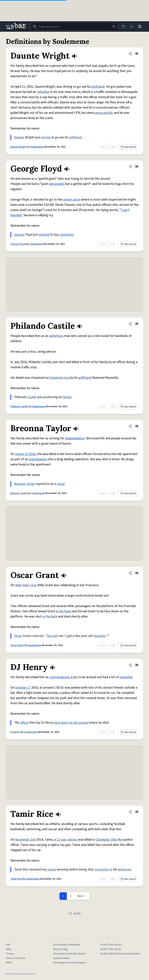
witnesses (125, 869)
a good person (59, 677)
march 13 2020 (25, 454)
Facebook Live (59, 378)
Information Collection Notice (69, 954)
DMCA (9, 963)
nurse (61, 484)
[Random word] (113, 26)
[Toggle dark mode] (131, 26)
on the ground (79, 723)
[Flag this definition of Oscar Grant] (137, 573)
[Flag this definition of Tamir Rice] (137, 812)
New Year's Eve (26, 585)
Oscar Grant (17, 645)
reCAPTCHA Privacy (111, 945)
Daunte (19, 137)
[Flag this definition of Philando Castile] (137, 324)
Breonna (20, 484)
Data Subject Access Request (70, 963)
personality (57, 184)
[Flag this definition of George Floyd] (137, 167)
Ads (8, 945)
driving (46, 137)
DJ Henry (15, 732)
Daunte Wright (18, 147)
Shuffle (74, 914)
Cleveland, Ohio (107, 840)
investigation (38, 459)
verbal (52, 869)
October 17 (23, 688)
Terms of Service (16, 958)
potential (126, 677)
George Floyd (18, 244)
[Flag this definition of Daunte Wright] (137, 54)
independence (75, 438)
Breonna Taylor (19, 493)
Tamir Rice (16, 879)
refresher (43, 92)
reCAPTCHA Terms (111, 949)
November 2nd (25, 840)
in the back (50, 616)
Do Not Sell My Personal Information (120, 954)
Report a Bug (60, 949)
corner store (72, 200)
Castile (32, 397)
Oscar (18, 636)
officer (24, 723)
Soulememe (37, 147)
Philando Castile (19, 407)
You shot (53, 636)
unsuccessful (103, 113)
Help (8, 949)
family (67, 397)
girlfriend (98, 87)
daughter (100, 636)
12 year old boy (67, 840)
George (19, 235)
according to (103, 869)
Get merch (128, 147)
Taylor (31, 484)
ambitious (56, 336)
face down (61, 723)
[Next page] (82, 896)
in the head (63, 611)
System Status (61, 958)
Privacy (10, 954)
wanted (44, 235)
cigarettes (66, 235)
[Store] (123, 26)
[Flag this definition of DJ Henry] (137, 665)
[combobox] (74, 26)
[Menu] (140, 26)
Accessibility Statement (66, 945)
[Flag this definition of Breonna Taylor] (137, 426)
